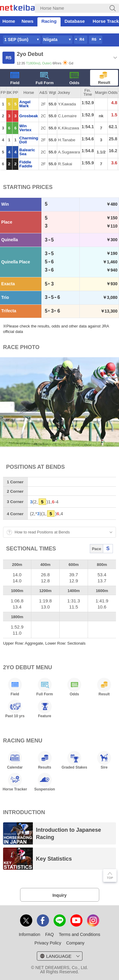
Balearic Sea (27, 152)
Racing (49, 21)
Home (9, 21)
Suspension (45, 782)
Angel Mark (25, 104)
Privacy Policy (48, 943)
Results (45, 760)
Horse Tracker (15, 782)
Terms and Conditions (79, 934)
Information (30, 934)
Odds (74, 79)
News (28, 21)
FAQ (50, 934)
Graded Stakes (74, 760)
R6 (94, 39)
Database (75, 21)
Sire (104, 760)
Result (104, 78)
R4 (82, 39)
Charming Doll (29, 140)
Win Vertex (25, 128)
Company (75, 943)
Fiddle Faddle (26, 164)
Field (15, 79)
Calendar (15, 760)
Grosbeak (28, 116)
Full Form (45, 79)
